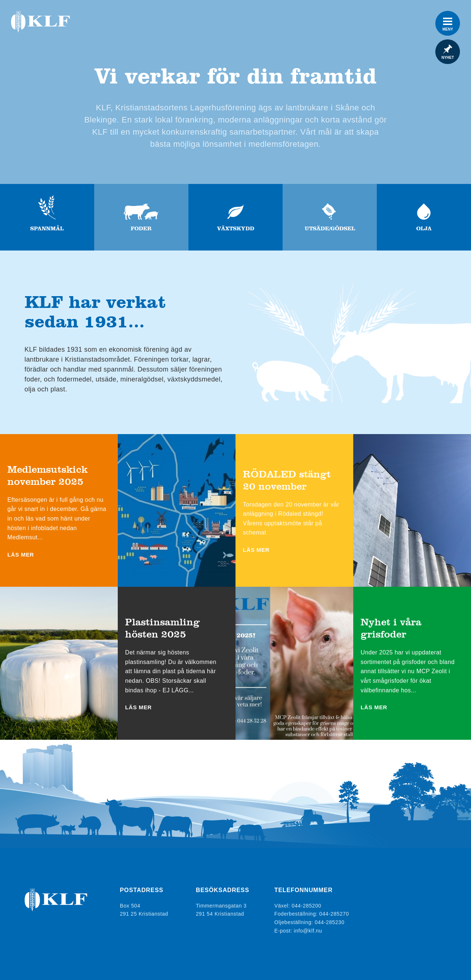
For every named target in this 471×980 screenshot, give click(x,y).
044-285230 (330, 922)
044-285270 (334, 914)
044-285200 (307, 906)
